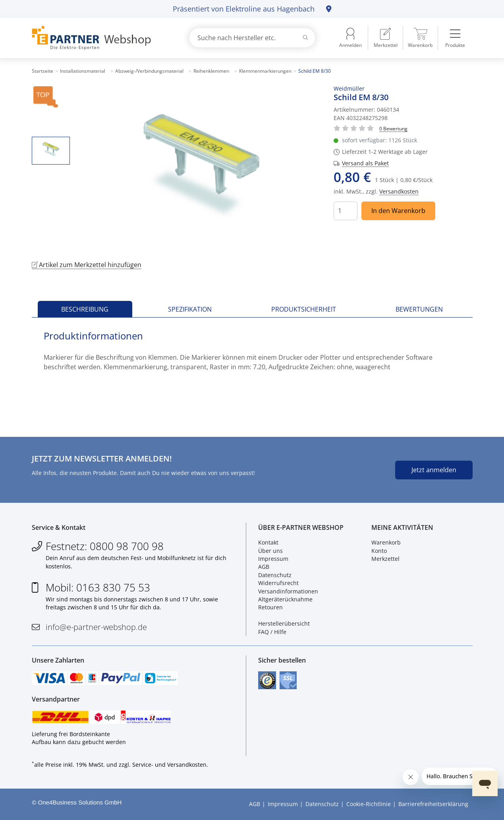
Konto (379, 551)
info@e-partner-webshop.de (96, 627)
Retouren (270, 607)
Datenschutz (275, 575)
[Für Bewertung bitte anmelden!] (393, 128)
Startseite (42, 71)
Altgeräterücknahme (285, 599)
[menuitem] (386, 38)
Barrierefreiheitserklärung (433, 804)
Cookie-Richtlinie (369, 804)
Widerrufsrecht (278, 583)
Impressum (273, 559)
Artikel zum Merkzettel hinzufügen (87, 265)
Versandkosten (399, 191)
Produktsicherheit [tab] (304, 309)
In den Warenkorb (398, 211)
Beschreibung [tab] (85, 309)
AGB (264, 567)
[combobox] (252, 38)
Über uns (270, 551)
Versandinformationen (288, 591)
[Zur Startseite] (101, 38)
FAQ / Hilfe (272, 632)
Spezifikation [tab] (190, 309)
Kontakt (268, 542)
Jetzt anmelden (434, 470)
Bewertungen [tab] (419, 309)
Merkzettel (385, 559)
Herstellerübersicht (284, 623)
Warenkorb (386, 542)
